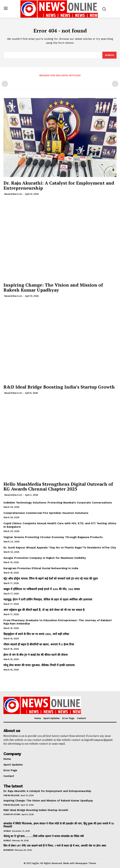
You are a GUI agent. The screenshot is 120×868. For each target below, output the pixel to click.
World (7, 831)
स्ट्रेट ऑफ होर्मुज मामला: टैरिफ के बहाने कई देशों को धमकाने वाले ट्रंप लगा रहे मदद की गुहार (51, 579)
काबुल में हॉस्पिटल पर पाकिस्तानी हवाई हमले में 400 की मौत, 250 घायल (42, 589)
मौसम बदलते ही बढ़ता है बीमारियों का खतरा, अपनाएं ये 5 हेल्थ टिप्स (39, 644)
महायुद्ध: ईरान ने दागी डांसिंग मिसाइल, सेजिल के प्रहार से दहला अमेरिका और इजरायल (48, 599)
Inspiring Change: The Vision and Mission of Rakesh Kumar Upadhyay (53, 287)
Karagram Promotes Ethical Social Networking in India (41, 568)
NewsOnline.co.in (13, 194)
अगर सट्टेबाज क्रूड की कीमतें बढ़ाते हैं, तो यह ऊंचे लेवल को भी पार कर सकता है (44, 610)
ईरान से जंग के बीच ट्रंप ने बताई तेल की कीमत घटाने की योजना (36, 655)
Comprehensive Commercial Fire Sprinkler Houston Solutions (46, 513)
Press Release (11, 795)
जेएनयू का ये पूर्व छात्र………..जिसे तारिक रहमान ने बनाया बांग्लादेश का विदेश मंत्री (44, 836)
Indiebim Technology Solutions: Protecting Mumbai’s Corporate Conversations (58, 503)
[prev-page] (5, 84)
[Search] (109, 55)
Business (8, 850)
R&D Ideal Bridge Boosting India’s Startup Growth (59, 387)
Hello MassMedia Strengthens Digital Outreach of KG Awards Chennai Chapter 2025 (58, 486)
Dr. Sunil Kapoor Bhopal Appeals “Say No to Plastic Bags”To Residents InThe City (60, 547)
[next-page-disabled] (115, 84)
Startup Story (12, 814)
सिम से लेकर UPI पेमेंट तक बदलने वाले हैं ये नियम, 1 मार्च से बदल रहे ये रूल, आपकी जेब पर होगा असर (55, 846)
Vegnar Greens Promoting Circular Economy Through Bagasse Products (53, 537)
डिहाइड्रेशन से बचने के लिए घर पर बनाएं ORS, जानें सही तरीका (36, 634)
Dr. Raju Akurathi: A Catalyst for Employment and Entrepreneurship (59, 185)
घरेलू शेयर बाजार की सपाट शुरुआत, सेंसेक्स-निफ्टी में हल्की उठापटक (39, 665)
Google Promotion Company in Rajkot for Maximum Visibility (45, 558)
